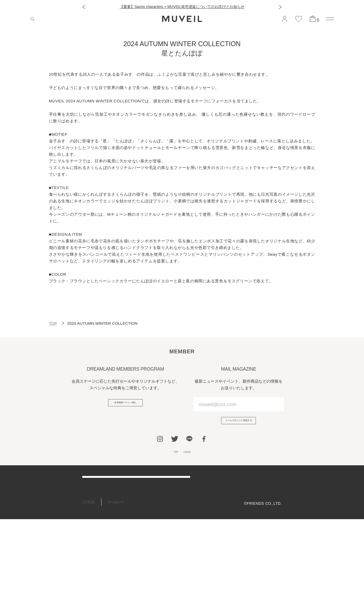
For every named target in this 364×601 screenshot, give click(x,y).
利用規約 (274, 496)
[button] (84, 7)
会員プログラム (97, 533)
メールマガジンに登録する (238, 424)
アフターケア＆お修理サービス (111, 506)
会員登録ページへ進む (125, 406)
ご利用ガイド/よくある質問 (108, 492)
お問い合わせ (95, 519)
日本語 (89, 584)
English (116, 584)
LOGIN (191, 460)
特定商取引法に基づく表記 (259, 513)
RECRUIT (92, 560)
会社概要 (274, 488)
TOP (53, 323)
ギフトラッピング (99, 546)
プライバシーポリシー (262, 505)
